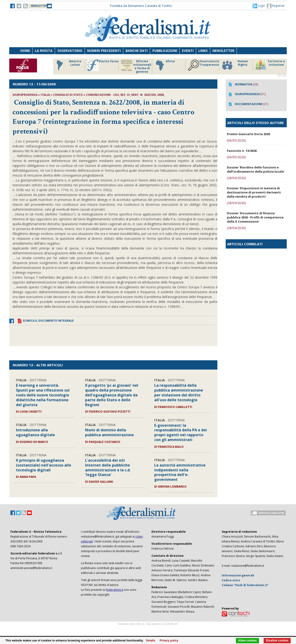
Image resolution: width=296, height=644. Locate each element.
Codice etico (231, 580)
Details (151, 641)
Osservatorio (70, 51)
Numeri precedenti (104, 51)
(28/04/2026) (236, 178)
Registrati (276, 6)
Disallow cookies (277, 641)
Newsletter (223, 51)
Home (25, 51)
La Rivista (44, 51)
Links (203, 51)
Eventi (188, 51)
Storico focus (103, 65)
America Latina (67, 65)
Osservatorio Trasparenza (203, 65)
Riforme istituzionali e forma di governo (136, 66)
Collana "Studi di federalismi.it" (245, 585)
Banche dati (137, 51)
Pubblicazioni (165, 51)
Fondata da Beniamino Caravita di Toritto (141, 6)
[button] (259, 6)
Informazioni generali (238, 575)
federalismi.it (115, 590)
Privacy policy (169, 641)
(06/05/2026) (236, 140)
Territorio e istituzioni (270, 65)
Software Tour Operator (148, 629)
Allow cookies (247, 641)
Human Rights (235, 65)
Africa (165, 65)
